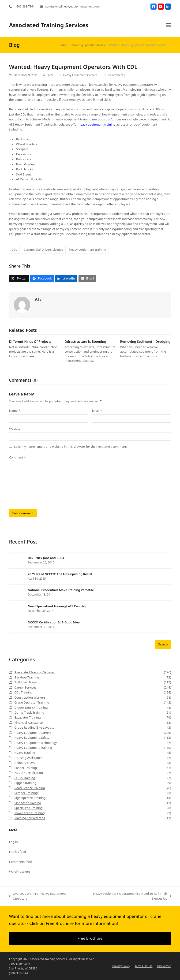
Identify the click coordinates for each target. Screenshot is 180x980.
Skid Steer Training (28, 803)
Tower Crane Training (29, 813)
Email (97, 410)
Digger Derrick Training (31, 708)
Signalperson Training (30, 798)
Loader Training (26, 768)
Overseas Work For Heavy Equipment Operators (37, 896)
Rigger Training (25, 783)
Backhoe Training (27, 677)
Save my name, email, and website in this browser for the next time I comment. (71, 447)
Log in (13, 842)
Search (163, 644)
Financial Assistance (28, 723)
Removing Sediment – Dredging (145, 341)
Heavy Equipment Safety (32, 738)
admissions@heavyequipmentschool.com (72, 6)
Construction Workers (30, 697)
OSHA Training (25, 778)
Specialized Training (28, 808)
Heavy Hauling (25, 753)
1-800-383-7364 (24, 6)
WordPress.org (19, 872)
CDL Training (23, 692)
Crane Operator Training (32, 702)
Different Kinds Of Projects (30, 341)
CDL (14, 250)
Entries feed (17, 852)
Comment (17, 457)
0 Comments (116, 75)
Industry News (25, 763)
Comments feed (20, 862)
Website (15, 429)
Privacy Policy (121, 966)
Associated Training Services (49, 25)
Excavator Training (27, 717)
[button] (169, 25)
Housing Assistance (28, 758)
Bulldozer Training (27, 682)
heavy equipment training (97, 124)
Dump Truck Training (29, 712)
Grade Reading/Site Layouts (34, 727)
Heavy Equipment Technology (36, 743)
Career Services (25, 687)
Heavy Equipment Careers (80, 75)
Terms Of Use (144, 966)
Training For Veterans (30, 818)
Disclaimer (164, 966)
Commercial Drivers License (43, 250)
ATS (50, 75)
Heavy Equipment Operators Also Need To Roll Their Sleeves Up (127, 896)
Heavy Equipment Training (33, 748)
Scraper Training (26, 793)
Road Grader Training (30, 788)
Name (14, 410)
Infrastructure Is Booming (85, 341)
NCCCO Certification (29, 773)
